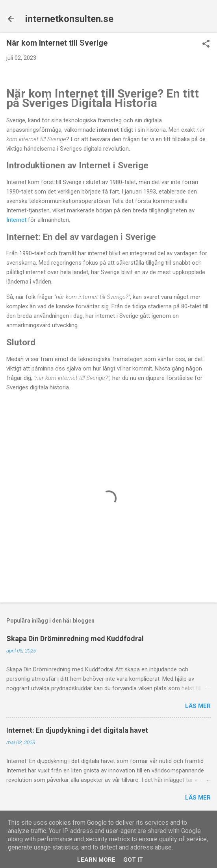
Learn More (96, 860)
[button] (206, 44)
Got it (133, 860)
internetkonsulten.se (69, 19)
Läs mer (198, 706)
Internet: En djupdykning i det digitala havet (77, 730)
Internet (16, 220)
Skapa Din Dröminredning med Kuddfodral (75, 639)
